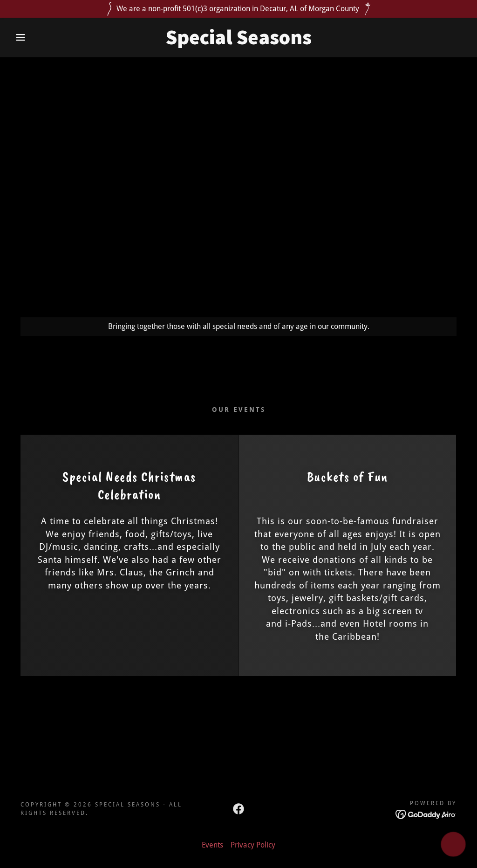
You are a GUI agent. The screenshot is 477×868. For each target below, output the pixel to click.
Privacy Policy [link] (253, 845)
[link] (238, 42)
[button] (24, 37)
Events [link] (212, 845)
